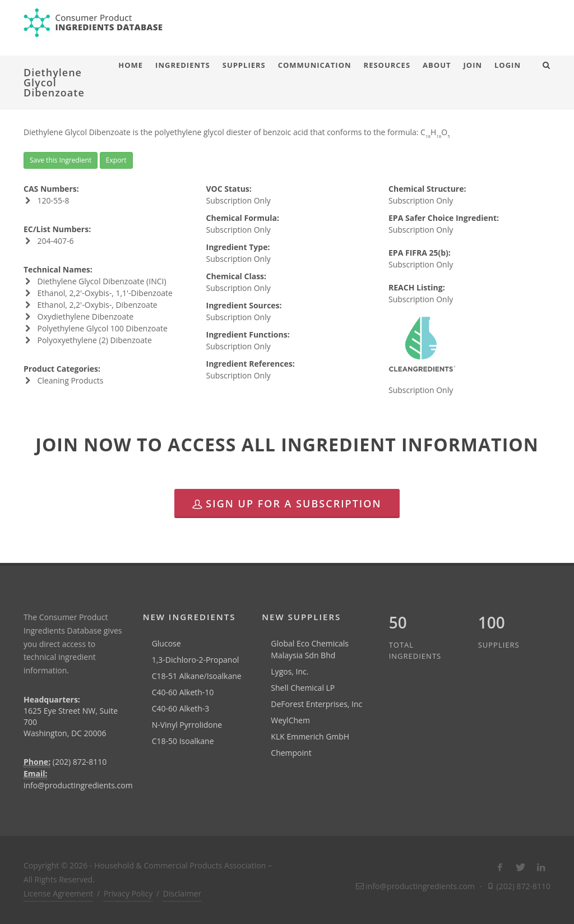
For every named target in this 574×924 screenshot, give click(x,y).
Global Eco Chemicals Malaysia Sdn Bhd (310, 649)
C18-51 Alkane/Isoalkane (197, 676)
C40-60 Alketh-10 (183, 692)
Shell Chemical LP (303, 688)
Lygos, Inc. (290, 671)
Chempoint (291, 753)
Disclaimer (182, 893)
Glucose (166, 643)
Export (116, 160)
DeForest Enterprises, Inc (316, 704)
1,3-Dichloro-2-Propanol (196, 660)
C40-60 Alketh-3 (181, 708)
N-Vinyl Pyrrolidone (187, 725)
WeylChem (290, 720)
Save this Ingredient (61, 160)
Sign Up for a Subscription (287, 503)
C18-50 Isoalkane (183, 741)
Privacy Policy (128, 893)
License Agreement (58, 893)
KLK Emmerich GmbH (310, 736)
